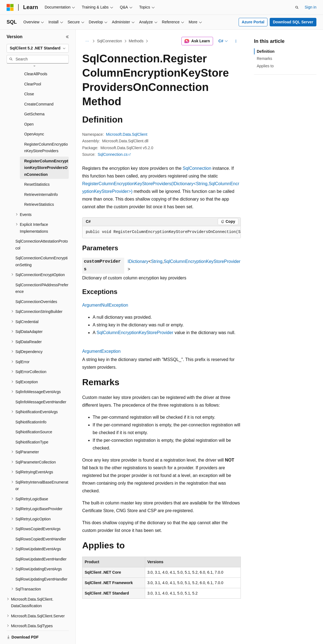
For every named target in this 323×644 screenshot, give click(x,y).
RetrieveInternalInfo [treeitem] (41, 176)
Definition (266, 51)
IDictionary (138, 261)
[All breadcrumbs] (87, 41)
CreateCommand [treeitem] (39, 85)
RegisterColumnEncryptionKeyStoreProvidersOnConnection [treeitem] (46, 149)
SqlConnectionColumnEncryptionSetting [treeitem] (42, 242)
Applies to (265, 66)
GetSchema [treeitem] (34, 95)
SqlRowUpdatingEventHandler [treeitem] (41, 560)
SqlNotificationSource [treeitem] (34, 413)
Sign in (310, 7)
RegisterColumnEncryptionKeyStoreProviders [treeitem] (46, 129)
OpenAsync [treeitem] (34, 115)
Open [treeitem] (29, 105)
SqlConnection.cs (113, 154)
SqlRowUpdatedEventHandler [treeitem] (41, 540)
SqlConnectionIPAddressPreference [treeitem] (42, 269)
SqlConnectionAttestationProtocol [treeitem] (42, 226)
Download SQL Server (293, 22)
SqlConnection (110, 41)
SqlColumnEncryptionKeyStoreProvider (202, 261)
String (157, 261)
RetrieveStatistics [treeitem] (39, 185)
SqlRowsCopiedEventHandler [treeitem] (41, 520)
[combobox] (38, 48)
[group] (161, 232)
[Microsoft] (10, 7)
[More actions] (236, 41)
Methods (136, 41)
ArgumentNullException (105, 305)
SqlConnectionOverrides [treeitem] (36, 283)
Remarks (264, 59)
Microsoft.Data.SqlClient (127, 134)
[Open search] (297, 7)
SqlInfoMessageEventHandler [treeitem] (41, 383)
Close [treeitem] (29, 75)
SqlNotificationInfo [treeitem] (31, 403)
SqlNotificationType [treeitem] (32, 423)
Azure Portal (253, 22)
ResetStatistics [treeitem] (37, 165)
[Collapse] (67, 37)
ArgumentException (101, 351)
